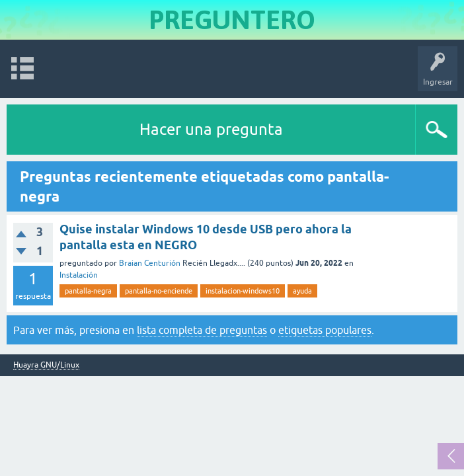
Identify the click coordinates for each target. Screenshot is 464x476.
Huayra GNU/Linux (46, 365)
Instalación (79, 275)
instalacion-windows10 (243, 291)
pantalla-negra (88, 291)
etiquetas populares (325, 330)
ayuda (302, 291)
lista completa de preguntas (202, 330)
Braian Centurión (150, 263)
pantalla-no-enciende (159, 291)
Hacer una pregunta (211, 129)
